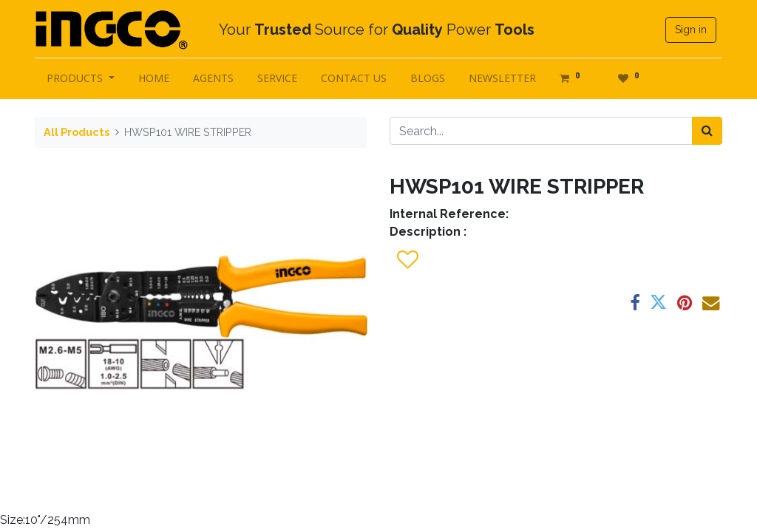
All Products (77, 132)
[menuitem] (154, 78)
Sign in (691, 30)
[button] (407, 260)
